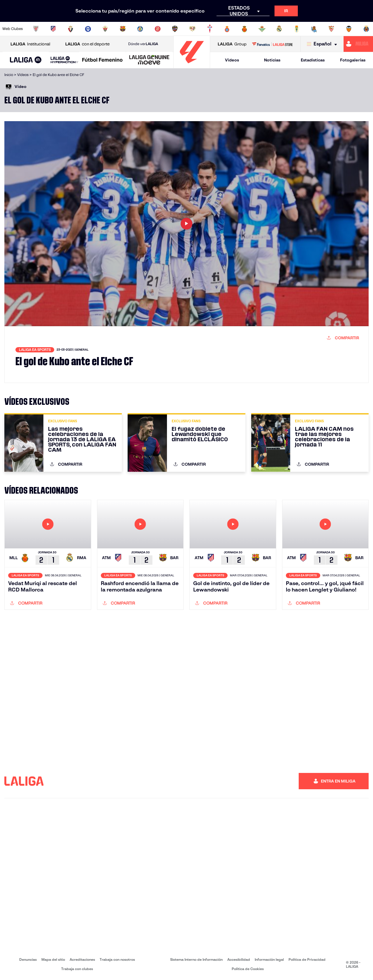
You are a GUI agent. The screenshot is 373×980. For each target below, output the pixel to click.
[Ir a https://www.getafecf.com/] (140, 29)
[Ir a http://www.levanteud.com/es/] (175, 29)
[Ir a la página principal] (192, 66)
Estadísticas (313, 60)
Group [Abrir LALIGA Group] (232, 44)
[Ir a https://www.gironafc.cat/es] (158, 29)
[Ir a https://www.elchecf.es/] (105, 29)
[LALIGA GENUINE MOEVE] (149, 60)
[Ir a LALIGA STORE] (272, 44)
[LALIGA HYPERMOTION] (64, 60)
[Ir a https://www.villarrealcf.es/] (366, 29)
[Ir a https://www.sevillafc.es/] (331, 29)
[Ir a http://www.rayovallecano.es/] (192, 29)
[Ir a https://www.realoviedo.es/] (297, 29)
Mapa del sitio (53, 959)
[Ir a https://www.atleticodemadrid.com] (53, 29)
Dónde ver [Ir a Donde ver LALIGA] (143, 44)
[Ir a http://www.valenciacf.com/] (349, 29)
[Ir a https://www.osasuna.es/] (71, 29)
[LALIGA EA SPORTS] (26, 60)
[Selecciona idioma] (323, 44)
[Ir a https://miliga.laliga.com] (358, 44)
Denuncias (28, 959)
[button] (26, 60)
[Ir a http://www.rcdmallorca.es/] (244, 29)
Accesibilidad (239, 959)
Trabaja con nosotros (117, 959)
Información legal (269, 959)
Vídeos (232, 60)
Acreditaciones (82, 959)
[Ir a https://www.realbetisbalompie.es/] (262, 29)
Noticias (272, 60)
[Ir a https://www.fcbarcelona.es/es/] (123, 29)
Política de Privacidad (307, 959)
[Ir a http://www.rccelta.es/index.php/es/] (210, 29)
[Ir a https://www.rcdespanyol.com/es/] (227, 29)
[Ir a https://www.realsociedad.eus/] (314, 29)
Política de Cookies (248, 969)
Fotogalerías (353, 60)
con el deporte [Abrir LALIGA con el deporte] (87, 44)
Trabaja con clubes (77, 969)
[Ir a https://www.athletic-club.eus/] (36, 29)
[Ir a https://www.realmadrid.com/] (279, 29)
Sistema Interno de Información (196, 959)
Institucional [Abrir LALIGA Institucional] (30, 44)
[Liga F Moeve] (102, 60)
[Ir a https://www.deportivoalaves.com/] (88, 29)
